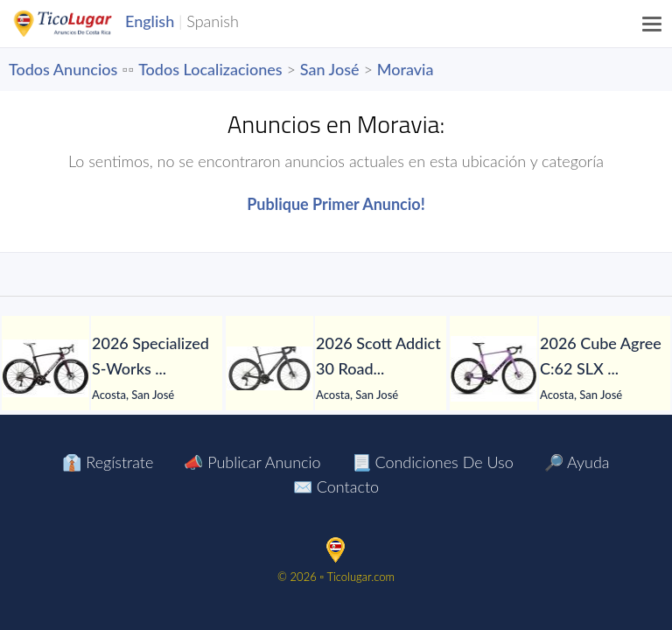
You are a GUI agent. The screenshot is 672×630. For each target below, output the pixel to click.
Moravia (406, 69)
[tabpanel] (112, 369)
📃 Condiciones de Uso (433, 462)
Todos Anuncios (63, 69)
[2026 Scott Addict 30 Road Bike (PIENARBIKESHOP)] (269, 368)
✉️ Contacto (336, 486)
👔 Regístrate (108, 462)
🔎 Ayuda (577, 462)
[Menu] (653, 24)
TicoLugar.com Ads (81, 24)
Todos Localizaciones (210, 69)
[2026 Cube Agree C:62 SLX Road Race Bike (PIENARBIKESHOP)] (493, 369)
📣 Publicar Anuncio (252, 462)
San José (330, 69)
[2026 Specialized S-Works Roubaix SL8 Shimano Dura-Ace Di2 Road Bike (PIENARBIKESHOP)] (45, 368)
